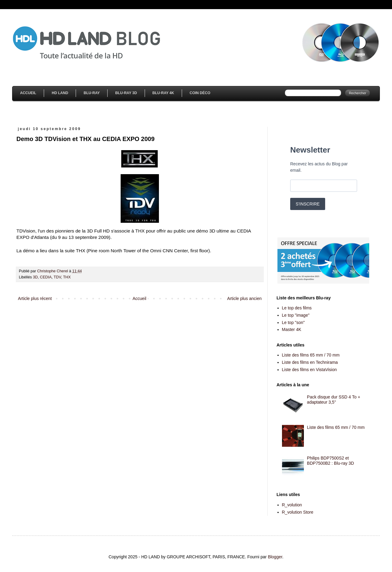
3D (35, 277)
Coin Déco (200, 93)
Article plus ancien (244, 298)
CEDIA (46, 277)
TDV (57, 277)
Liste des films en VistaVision (309, 370)
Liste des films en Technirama (310, 362)
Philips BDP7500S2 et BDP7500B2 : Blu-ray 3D (330, 461)
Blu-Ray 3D (126, 93)
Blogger (275, 557)
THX (67, 277)
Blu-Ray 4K (163, 93)
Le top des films (297, 308)
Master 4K (292, 329)
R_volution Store (298, 512)
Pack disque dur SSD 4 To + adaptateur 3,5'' (334, 400)
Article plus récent (35, 298)
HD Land (60, 93)
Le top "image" (296, 315)
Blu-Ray (92, 93)
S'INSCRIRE (308, 204)
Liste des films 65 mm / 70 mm (311, 355)
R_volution (292, 505)
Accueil (28, 93)
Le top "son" (293, 322)
